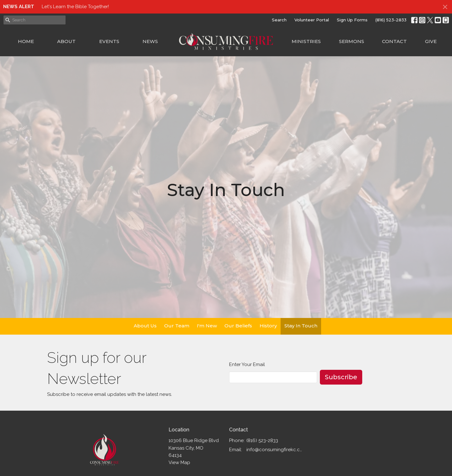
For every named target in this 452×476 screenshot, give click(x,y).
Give (431, 41)
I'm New (207, 326)
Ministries (306, 41)
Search (279, 20)
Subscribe (341, 377)
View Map (179, 462)
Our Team (177, 326)
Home (26, 41)
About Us (145, 326)
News (150, 41)
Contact (394, 41)
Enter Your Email (247, 364)
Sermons (352, 41)
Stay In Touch (301, 326)
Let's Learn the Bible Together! (75, 7)
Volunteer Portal (312, 20)
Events (109, 41)
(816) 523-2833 (391, 20)
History (268, 326)
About (66, 41)
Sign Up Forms (352, 20)
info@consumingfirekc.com (275, 450)
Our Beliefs (238, 326)
